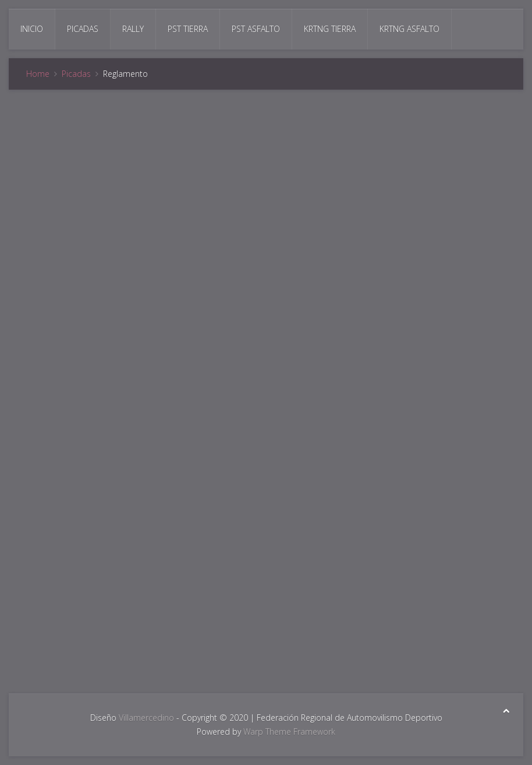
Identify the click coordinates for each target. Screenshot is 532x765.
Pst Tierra (188, 29)
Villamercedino (146, 718)
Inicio (32, 29)
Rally (133, 29)
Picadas (83, 29)
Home (38, 74)
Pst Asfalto (256, 29)
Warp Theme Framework (289, 732)
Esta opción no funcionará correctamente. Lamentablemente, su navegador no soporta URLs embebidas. (266, 389)
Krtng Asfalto (409, 29)
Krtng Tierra (330, 29)
